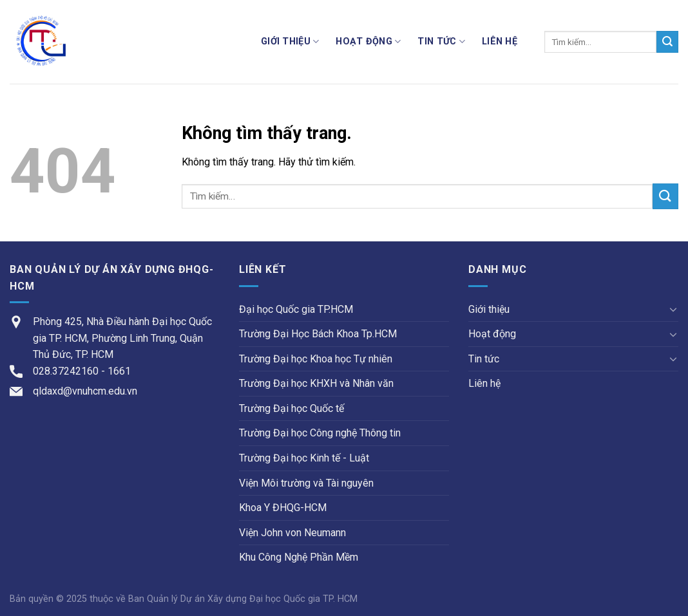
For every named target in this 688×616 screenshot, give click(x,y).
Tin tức (441, 42)
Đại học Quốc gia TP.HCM (296, 309)
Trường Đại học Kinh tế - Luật (304, 458)
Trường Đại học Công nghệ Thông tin (320, 433)
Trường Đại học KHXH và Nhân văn (316, 383)
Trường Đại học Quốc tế (291, 408)
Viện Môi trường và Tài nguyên (306, 483)
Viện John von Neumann (292, 533)
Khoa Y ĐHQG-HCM (283, 508)
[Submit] (667, 42)
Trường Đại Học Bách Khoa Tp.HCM (318, 334)
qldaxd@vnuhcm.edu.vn (85, 391)
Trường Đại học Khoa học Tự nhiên (316, 359)
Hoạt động (368, 42)
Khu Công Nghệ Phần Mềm (299, 557)
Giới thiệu (290, 42)
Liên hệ (500, 42)
